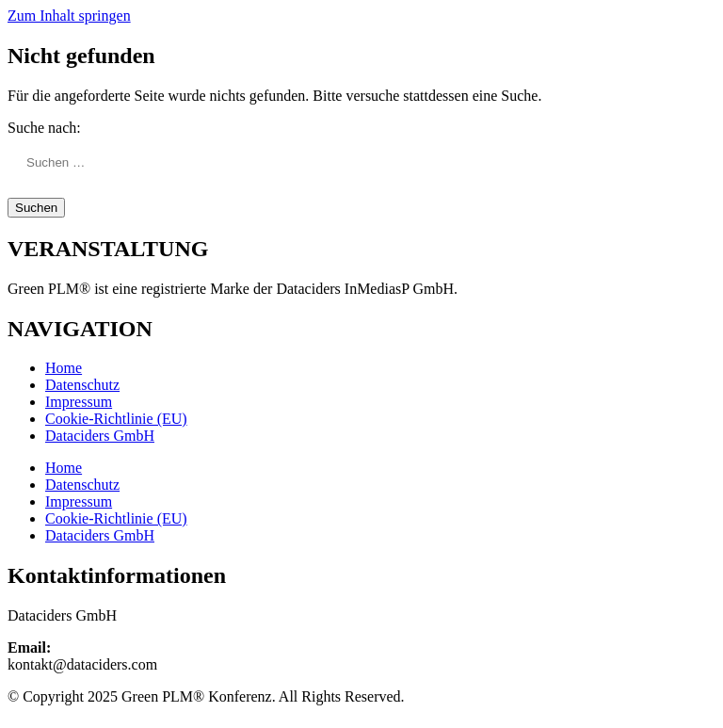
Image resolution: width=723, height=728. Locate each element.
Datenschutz (82, 385)
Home (64, 368)
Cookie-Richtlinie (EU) (116, 419)
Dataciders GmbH (100, 436)
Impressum (79, 402)
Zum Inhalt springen (69, 16)
